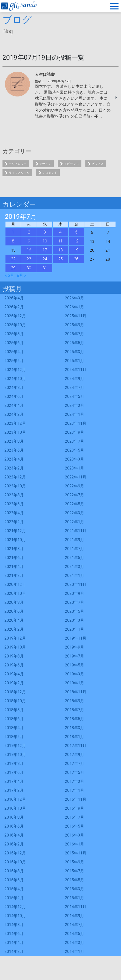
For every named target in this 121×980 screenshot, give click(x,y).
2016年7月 (75, 817)
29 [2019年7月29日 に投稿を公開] (13, 268)
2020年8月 (14, 602)
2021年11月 (76, 531)
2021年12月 (15, 531)
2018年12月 (15, 692)
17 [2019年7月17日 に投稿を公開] (45, 250)
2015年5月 (75, 880)
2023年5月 (75, 450)
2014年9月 (75, 916)
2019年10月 (15, 647)
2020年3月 (75, 620)
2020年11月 (76, 584)
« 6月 (9, 275)
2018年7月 (75, 710)
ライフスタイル (19, 173)
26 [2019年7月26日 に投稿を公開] (76, 259)
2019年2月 (14, 683)
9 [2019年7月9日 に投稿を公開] (29, 241)
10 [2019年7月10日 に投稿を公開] (45, 241)
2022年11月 (76, 477)
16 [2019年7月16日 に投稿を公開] (29, 250)
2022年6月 (14, 504)
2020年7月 (75, 602)
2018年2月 (14, 737)
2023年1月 (75, 468)
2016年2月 (14, 844)
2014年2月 (14, 952)
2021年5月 (75, 558)
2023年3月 (75, 459)
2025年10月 (15, 325)
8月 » (21, 275)
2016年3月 (75, 835)
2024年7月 (75, 388)
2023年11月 (76, 423)
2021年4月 (14, 567)
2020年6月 (14, 611)
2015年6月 (14, 880)
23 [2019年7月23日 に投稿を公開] (29, 259)
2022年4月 (14, 513)
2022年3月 (75, 513)
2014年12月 (15, 907)
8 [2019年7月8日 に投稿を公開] (13, 241)
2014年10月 (15, 916)
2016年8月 (14, 817)
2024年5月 (75, 397)
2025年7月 (75, 334)
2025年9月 (75, 325)
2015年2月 (14, 898)
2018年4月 (14, 728)
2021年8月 (14, 549)
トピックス (71, 164)
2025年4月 (14, 352)
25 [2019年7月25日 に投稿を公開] (60, 259)
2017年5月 (75, 772)
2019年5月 (75, 665)
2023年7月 (75, 441)
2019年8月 (14, 656)
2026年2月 (14, 307)
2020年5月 (75, 611)
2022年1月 (75, 522)
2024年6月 (14, 397)
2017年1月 (75, 790)
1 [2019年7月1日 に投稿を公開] (13, 232)
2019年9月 (75, 647)
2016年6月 (14, 826)
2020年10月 (15, 593)
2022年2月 (14, 522)
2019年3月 (75, 674)
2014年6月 (14, 934)
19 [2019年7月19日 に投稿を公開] (76, 250)
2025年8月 (14, 334)
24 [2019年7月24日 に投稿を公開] (45, 259)
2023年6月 (14, 450)
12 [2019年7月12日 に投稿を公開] (76, 241)
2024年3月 (75, 405)
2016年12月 (15, 799)
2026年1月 (75, 307)
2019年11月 (76, 638)
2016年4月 (14, 835)
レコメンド (50, 173)
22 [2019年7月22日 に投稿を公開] (13, 259)
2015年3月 (75, 889)
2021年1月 (75, 576)
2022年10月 (15, 486)
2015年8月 (14, 871)
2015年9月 (75, 862)
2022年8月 (14, 495)
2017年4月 (14, 781)
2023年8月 (14, 441)
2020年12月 (15, 584)
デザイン (45, 164)
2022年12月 (15, 477)
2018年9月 (75, 701)
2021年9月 (75, 540)
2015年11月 (76, 853)
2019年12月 (15, 638)
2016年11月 (76, 799)
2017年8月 (14, 764)
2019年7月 (75, 656)
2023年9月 (75, 432)
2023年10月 (15, 432)
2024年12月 (15, 370)
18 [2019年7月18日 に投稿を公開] (60, 250)
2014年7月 (75, 925)
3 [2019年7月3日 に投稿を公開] (45, 232)
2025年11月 (76, 316)
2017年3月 (75, 781)
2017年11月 (76, 746)
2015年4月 (14, 889)
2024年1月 (75, 414)
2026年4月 (14, 298)
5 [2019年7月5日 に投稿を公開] (76, 232)
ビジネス (98, 164)
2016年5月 (75, 826)
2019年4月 (14, 674)
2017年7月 (75, 764)
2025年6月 (14, 343)
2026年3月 (75, 298)
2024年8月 (14, 388)
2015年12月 (15, 853)
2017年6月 (14, 772)
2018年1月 (75, 737)
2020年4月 (14, 620)
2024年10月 (15, 379)
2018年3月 (75, 728)
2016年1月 (75, 844)
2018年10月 (15, 701)
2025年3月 (75, 352)
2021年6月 (14, 558)
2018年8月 (14, 710)
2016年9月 (75, 808)
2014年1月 (75, 952)
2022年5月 (75, 504)
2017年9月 (75, 755)
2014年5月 (75, 934)
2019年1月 (75, 683)
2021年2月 (14, 576)
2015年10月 (15, 862)
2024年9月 (75, 379)
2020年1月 (75, 629)
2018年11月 (76, 692)
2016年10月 (15, 808)
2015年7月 (75, 871)
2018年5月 (75, 719)
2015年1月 (75, 898)
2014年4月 (14, 943)
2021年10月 (15, 540)
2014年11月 (76, 907)
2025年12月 (15, 316)
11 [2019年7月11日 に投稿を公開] (60, 241)
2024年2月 (14, 414)
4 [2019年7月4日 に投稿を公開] (60, 232)
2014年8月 (14, 925)
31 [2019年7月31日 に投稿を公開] (45, 268)
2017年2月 (14, 790)
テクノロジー (18, 164)
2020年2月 (14, 629)
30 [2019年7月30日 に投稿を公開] (29, 268)
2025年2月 (14, 361)
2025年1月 (75, 361)
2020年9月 (75, 593)
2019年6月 (14, 665)
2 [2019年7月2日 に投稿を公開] (29, 232)
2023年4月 (14, 459)
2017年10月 (15, 755)
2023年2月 (14, 468)
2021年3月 (75, 567)
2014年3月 (75, 943)
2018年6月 (14, 719)
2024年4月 (14, 405)
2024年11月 (76, 370)
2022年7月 (75, 495)
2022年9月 (75, 486)
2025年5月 (75, 343)
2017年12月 (15, 746)
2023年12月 (15, 423)
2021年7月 (75, 549)
